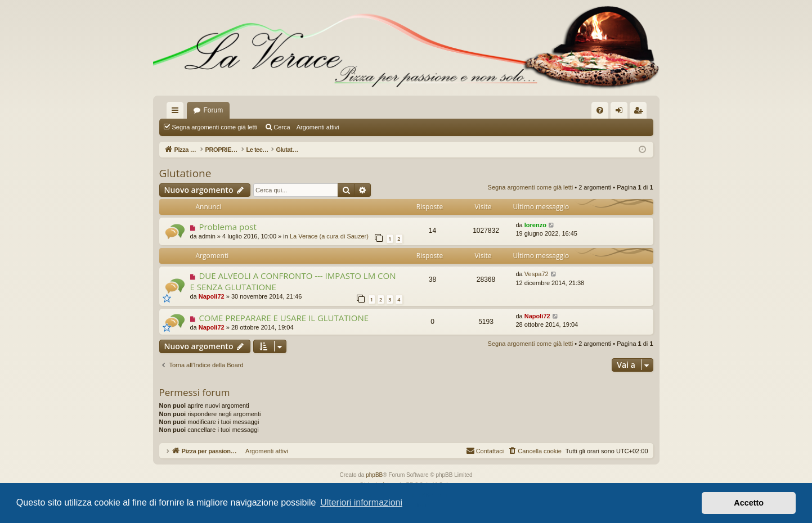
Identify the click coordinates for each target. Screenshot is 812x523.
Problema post (227, 227)
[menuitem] (600, 110)
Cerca (282, 127)
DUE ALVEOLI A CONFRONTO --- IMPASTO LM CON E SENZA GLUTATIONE (293, 281)
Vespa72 (537, 274)
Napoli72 (212, 296)
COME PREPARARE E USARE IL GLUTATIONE (284, 318)
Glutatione (185, 173)
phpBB (374, 475)
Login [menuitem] (621, 112)
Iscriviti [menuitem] (641, 112)
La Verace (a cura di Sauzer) (329, 236)
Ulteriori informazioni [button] (361, 502)
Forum (214, 110)
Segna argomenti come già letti (215, 127)
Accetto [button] (749, 503)
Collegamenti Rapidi (177, 112)
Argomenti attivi (318, 127)
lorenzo (535, 225)
